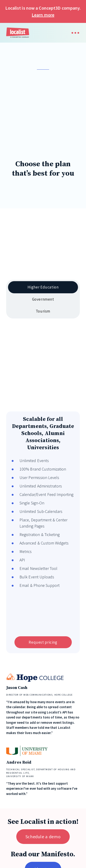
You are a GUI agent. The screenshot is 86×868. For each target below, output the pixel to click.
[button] (73, 33)
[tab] (43, 287)
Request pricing (43, 642)
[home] (18, 33)
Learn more (43, 15)
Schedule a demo (43, 837)
